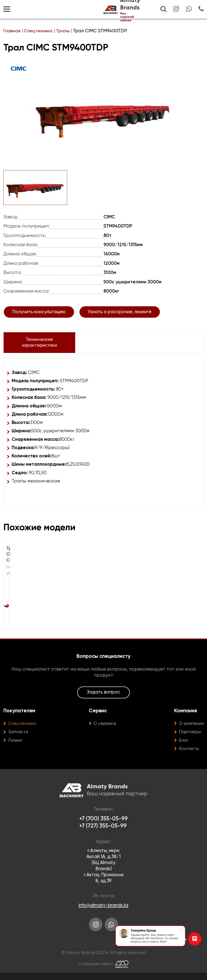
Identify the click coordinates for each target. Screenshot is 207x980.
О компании (190, 730)
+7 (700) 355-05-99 (104, 825)
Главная (12, 31)
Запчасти (19, 738)
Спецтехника (39, 31)
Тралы (64, 31)
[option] (103, 116)
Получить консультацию (39, 316)
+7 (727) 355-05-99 (103, 833)
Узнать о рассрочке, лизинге (120, 316)
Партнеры (188, 738)
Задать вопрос (103, 698)
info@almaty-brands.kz (103, 912)
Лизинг (16, 746)
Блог (182, 746)
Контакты (187, 755)
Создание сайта (96, 971)
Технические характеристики (37, 347)
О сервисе (104, 730)
